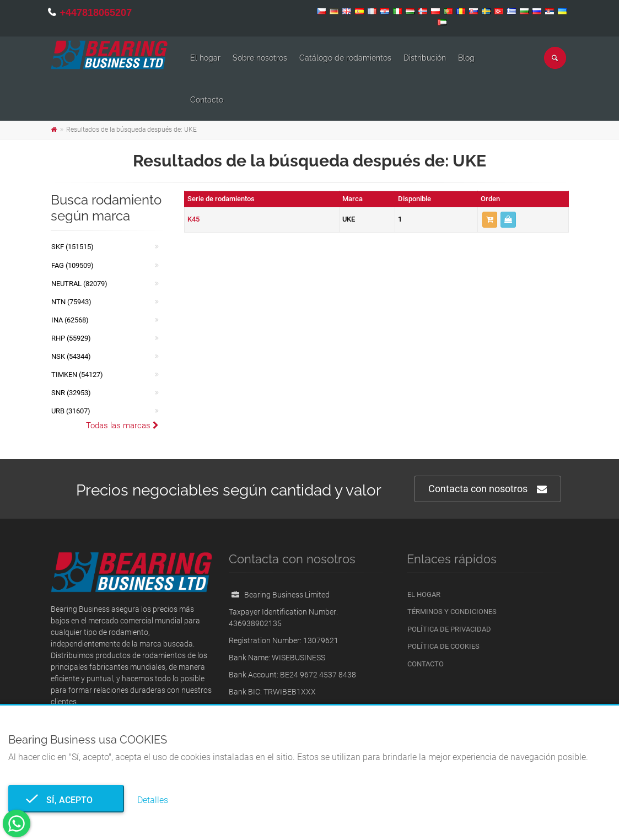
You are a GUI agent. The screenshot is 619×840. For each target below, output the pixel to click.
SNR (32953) (71, 393)
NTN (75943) (71, 302)
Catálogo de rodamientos (345, 58)
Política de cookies (443, 646)
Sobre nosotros (260, 58)
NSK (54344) (71, 356)
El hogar (205, 58)
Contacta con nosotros (488, 489)
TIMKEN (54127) (77, 375)
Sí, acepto (66, 800)
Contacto (207, 100)
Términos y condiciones (452, 612)
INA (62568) (70, 320)
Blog (466, 58)
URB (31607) (71, 411)
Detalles (153, 800)
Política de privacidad (449, 629)
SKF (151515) (72, 247)
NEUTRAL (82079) (79, 284)
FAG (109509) (72, 265)
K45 (193, 219)
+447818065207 (96, 13)
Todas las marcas (122, 426)
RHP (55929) (71, 338)
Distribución (425, 58)
